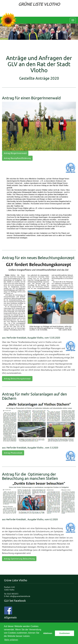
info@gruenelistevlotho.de (20, 596)
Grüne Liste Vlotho (8, 20)
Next (74, 32)
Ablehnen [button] (48, 633)
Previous (4, 32)
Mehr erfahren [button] (11, 640)
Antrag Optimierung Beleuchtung (19, 559)
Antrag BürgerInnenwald (15, 153)
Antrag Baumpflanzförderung (17, 158)
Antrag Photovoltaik (13, 453)
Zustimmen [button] (65, 633)
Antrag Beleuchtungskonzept (17, 379)
